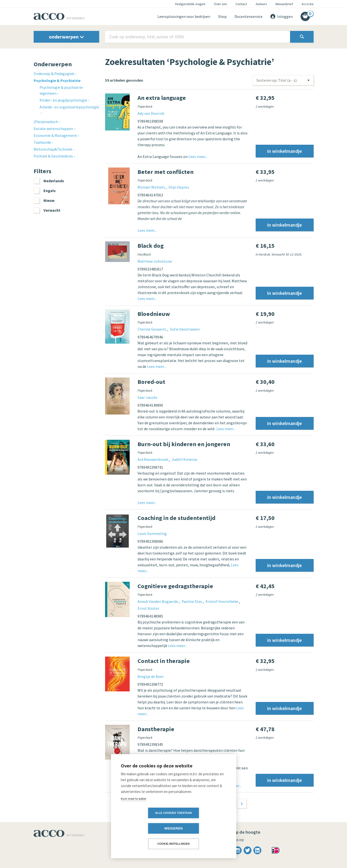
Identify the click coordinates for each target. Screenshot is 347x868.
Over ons (220, 4)
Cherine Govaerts (152, 329)
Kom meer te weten (134, 814)
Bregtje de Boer (151, 676)
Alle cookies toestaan (145, 828)
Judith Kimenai (184, 459)
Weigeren (202, 828)
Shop (222, 16)
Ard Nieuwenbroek (153, 459)
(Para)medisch (46, 122)
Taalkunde (42, 142)
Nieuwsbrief (284, 4)
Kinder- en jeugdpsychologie (63, 100)
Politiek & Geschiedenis (53, 156)
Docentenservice (249, 16)
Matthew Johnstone (155, 261)
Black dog (151, 246)
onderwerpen (66, 37)
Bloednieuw (154, 314)
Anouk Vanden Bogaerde (158, 601)
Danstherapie (156, 729)
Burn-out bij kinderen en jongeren (184, 444)
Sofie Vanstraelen (185, 329)
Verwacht (47, 210)
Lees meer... (198, 156)
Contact (241, 4)
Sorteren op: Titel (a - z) (277, 80)
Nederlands (49, 181)
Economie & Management (55, 135)
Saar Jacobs (147, 397)
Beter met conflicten (166, 172)
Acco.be (308, 4)
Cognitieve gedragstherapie (175, 586)
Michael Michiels (152, 187)
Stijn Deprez (179, 187)
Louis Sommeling (152, 533)
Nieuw (44, 200)
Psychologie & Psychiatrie (57, 80)
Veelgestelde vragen (190, 4)
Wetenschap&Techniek (53, 149)
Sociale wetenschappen (53, 129)
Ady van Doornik (151, 113)
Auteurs (261, 4)
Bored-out (151, 382)
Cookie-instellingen (174, 844)
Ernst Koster (148, 608)
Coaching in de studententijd (176, 518)
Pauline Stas (192, 601)
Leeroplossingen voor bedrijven (184, 16)
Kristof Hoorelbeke (222, 601)
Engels (45, 191)
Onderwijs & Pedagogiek (54, 74)
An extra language (162, 98)
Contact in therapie (164, 661)
